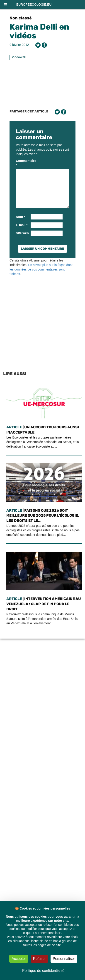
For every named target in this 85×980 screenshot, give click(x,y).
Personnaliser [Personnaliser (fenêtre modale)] (64, 959)
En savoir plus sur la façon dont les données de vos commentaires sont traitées (41, 269)
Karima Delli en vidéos (39, 31)
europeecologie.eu (34, 5)
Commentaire (23, 163)
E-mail (22, 225)
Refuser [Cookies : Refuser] (39, 959)
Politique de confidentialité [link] (43, 971)
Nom (20, 217)
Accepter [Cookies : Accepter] (19, 959)
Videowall (19, 57)
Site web (22, 233)
